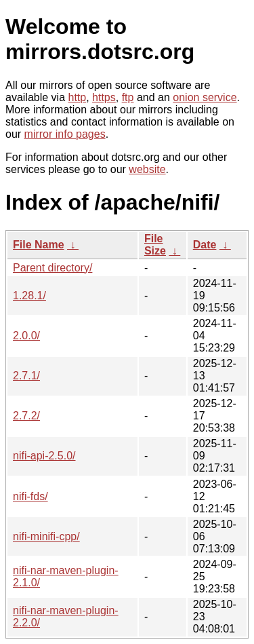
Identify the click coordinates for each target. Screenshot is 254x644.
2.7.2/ (26, 416)
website (147, 169)
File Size (155, 245)
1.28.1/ (29, 296)
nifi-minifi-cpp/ (46, 536)
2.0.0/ (26, 336)
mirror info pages (65, 134)
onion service (205, 97)
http (78, 97)
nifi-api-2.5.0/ (44, 456)
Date (205, 245)
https (104, 97)
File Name (39, 245)
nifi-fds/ (30, 496)
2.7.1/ (26, 376)
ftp (128, 97)
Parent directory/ (52, 268)
